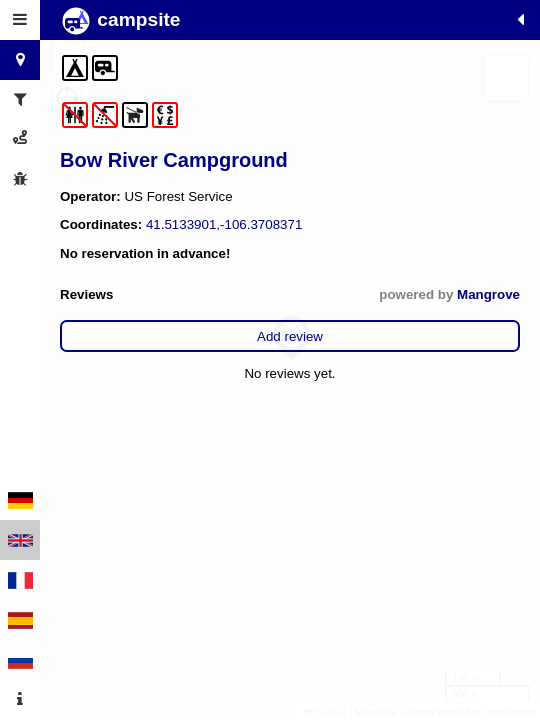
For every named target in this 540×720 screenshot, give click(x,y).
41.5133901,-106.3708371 (224, 224)
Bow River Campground (174, 160)
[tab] (20, 20)
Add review (290, 336)
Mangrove (488, 294)
